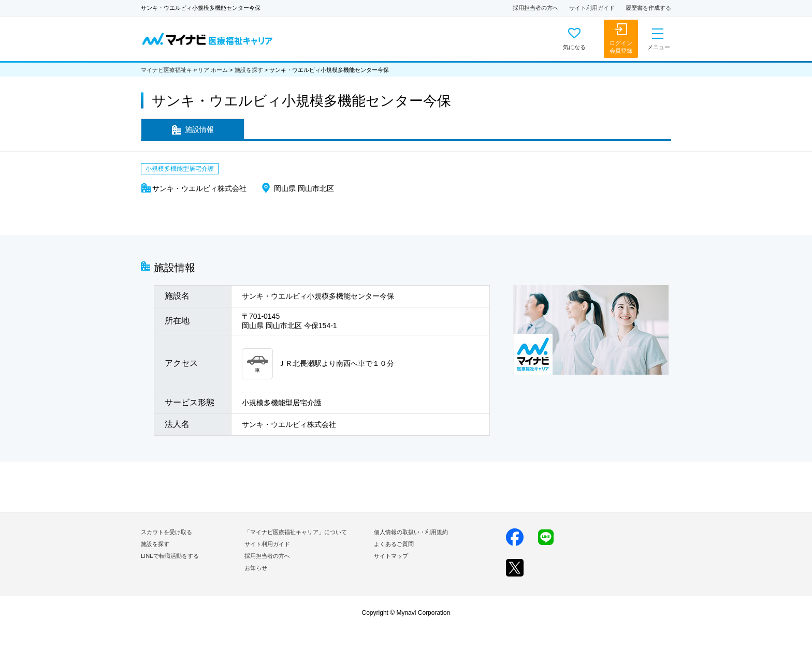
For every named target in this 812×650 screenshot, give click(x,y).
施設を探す (249, 70)
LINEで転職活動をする (170, 556)
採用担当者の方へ (535, 8)
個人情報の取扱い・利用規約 (411, 532)
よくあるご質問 (394, 544)
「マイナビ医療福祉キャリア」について (296, 532)
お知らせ (256, 568)
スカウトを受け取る (166, 532)
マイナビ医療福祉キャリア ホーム (184, 70)
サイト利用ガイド (592, 8)
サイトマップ (391, 556)
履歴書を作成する (648, 8)
